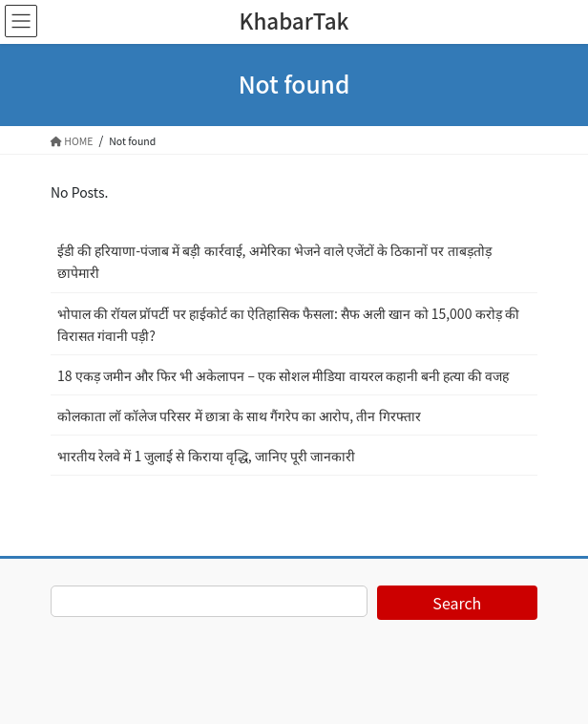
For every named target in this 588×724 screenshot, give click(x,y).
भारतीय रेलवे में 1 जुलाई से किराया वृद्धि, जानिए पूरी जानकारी (206, 456)
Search (457, 603)
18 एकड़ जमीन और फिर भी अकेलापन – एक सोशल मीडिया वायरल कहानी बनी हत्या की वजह (283, 375)
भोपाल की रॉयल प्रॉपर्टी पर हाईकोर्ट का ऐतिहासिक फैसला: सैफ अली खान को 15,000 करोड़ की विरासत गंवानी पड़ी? (288, 324)
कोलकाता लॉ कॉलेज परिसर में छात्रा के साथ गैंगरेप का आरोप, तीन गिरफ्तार (239, 415)
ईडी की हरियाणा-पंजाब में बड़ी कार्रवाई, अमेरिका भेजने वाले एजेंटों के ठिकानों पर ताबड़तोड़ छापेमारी (274, 261)
